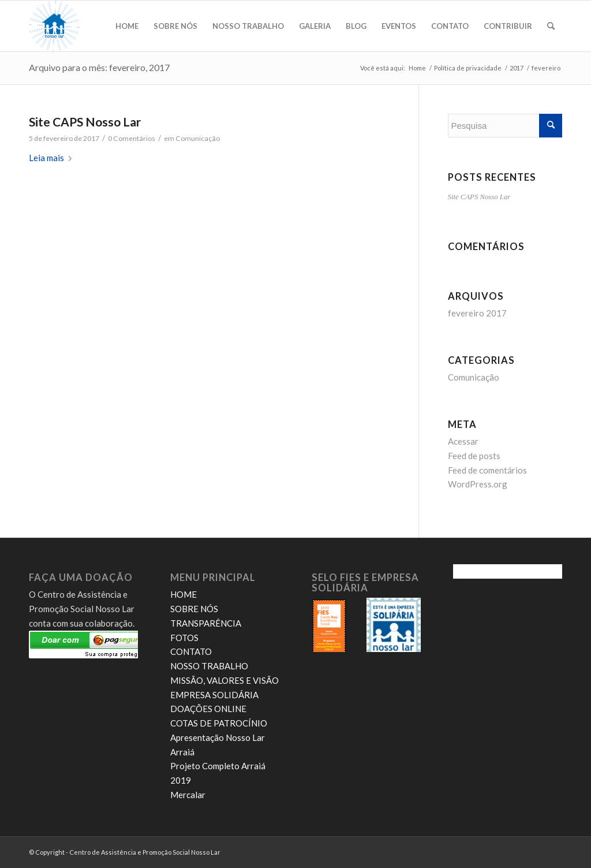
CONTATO (191, 651)
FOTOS (184, 638)
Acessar (463, 441)
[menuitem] (127, 26)
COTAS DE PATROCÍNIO (219, 723)
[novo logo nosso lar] (54, 26)
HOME (184, 594)
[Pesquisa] (551, 26)
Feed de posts (474, 456)
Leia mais (53, 158)
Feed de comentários (487, 470)
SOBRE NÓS (194, 609)
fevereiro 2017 (477, 313)
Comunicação (198, 138)
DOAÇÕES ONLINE (208, 709)
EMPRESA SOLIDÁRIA (214, 695)
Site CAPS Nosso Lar (85, 122)
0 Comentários (132, 138)
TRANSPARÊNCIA (206, 623)
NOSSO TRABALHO (209, 666)
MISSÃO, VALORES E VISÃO (225, 680)
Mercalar (188, 795)
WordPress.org (478, 484)
